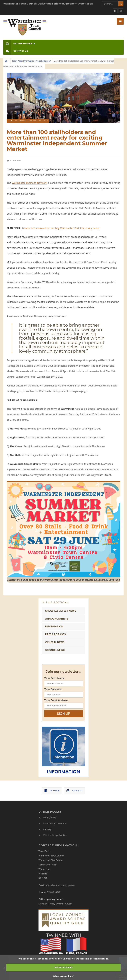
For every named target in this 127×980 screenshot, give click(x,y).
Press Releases (42, 61)
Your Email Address (56, 700)
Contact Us (16, 51)
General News (55, 642)
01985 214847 (53, 892)
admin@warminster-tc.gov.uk (60, 885)
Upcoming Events (19, 43)
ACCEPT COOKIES (64, 967)
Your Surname (53, 689)
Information (54, 626)
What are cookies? (63, 976)
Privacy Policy (49, 818)
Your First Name (54, 678)
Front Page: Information (23, 61)
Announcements (57, 619)
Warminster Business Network (29, 183)
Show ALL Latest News (61, 611)
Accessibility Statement (54, 823)
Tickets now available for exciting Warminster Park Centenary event (60, 228)
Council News (55, 650)
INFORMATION (63, 772)
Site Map (47, 829)
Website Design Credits (54, 835)
